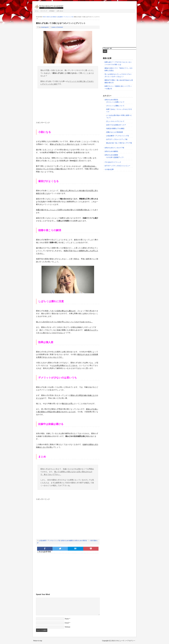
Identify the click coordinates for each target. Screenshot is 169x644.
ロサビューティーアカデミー (58, 6)
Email (67, 623)
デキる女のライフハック (113, 162)
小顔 (91, 541)
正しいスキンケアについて (115, 121)
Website (68, 627)
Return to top (38, 641)
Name (67, 619)
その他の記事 (109, 169)
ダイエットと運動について (115, 106)
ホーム (37, 11)
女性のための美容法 (81, 541)
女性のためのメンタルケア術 (114, 148)
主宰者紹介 (52, 11)
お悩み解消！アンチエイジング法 (50, 541)
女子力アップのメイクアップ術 (117, 139)
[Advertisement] (68, 106)
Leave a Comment (57, 27)
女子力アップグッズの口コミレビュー (117, 166)
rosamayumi (45, 27)
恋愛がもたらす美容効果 (115, 132)
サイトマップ (44, 11)
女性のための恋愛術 (111, 155)
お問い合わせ (60, 11)
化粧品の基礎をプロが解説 (115, 128)
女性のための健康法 (67, 541)
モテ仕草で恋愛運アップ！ (115, 157)
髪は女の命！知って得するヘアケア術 (119, 143)
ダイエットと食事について (115, 102)
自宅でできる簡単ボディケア (116, 125)
